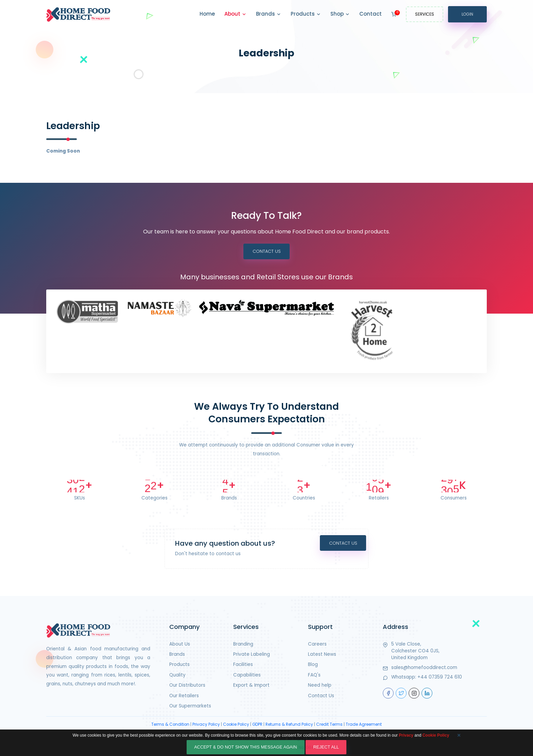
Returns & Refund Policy (289, 725)
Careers (317, 645)
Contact (371, 14)
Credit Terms (329, 725)
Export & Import (251, 686)
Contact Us (266, 252)
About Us (180, 645)
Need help (320, 686)
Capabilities (247, 676)
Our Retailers (184, 696)
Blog (313, 665)
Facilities (243, 665)
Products (306, 14)
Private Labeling (252, 655)
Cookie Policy (236, 725)
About (235, 14)
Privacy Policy (206, 725)
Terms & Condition (170, 725)
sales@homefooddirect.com (424, 668)
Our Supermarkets (190, 707)
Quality (177, 676)
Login (467, 14)
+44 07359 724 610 (440, 678)
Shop (340, 14)
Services (425, 14)
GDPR (257, 725)
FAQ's (314, 676)
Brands (269, 14)
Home (207, 14)
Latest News (322, 655)
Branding (243, 645)
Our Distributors (187, 686)
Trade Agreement (364, 725)
